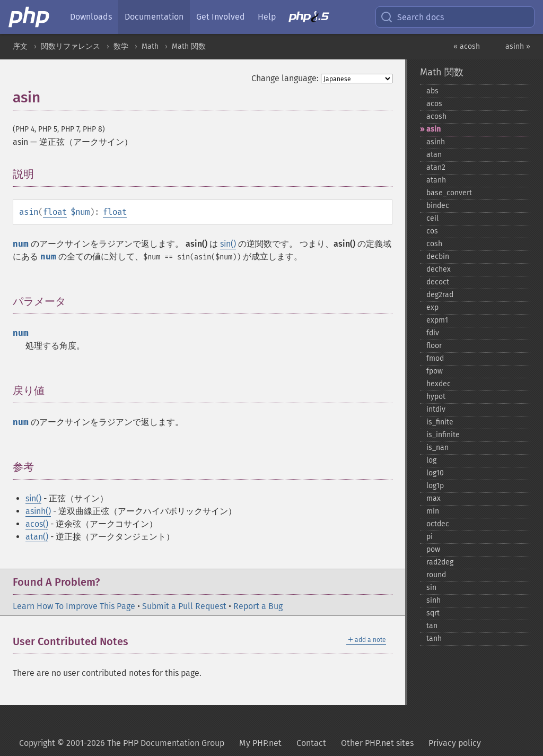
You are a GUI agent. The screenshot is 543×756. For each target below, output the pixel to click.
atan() (37, 537)
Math (150, 46)
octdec (438, 524)
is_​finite (440, 422)
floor (434, 346)
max (433, 498)
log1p (435, 486)
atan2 (436, 167)
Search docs (412, 17)
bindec (438, 206)
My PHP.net (260, 743)
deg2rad (440, 295)
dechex (439, 269)
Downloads (91, 17)
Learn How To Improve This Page (74, 606)
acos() (37, 524)
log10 (435, 473)
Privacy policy (455, 743)
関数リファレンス (71, 46)
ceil (432, 218)
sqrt (433, 613)
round (436, 575)
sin (431, 588)
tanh (434, 638)
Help (267, 17)
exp (432, 307)
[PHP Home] (30, 17)
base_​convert (449, 193)
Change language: (285, 78)
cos (432, 231)
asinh (436, 142)
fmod (435, 358)
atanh (436, 180)
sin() (228, 244)
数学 (121, 46)
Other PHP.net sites (377, 743)
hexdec (439, 384)
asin (433, 129)
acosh (436, 116)
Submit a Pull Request (184, 606)
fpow (435, 371)
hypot (436, 397)
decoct (438, 282)
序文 (20, 46)
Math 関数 (189, 46)
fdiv (433, 333)
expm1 (437, 320)
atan (434, 155)
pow (433, 549)
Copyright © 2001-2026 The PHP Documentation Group (122, 743)
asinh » (518, 46)
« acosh (467, 46)
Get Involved (221, 17)
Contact (311, 743)
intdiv (436, 409)
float (55, 212)
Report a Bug (258, 606)
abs (432, 91)
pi (430, 537)
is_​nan (437, 447)
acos (434, 104)
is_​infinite (443, 435)
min (433, 511)
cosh (434, 244)
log (431, 460)
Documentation (154, 17)
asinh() (38, 511)
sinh (433, 600)
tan (432, 626)
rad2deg (440, 562)
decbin (438, 257)
